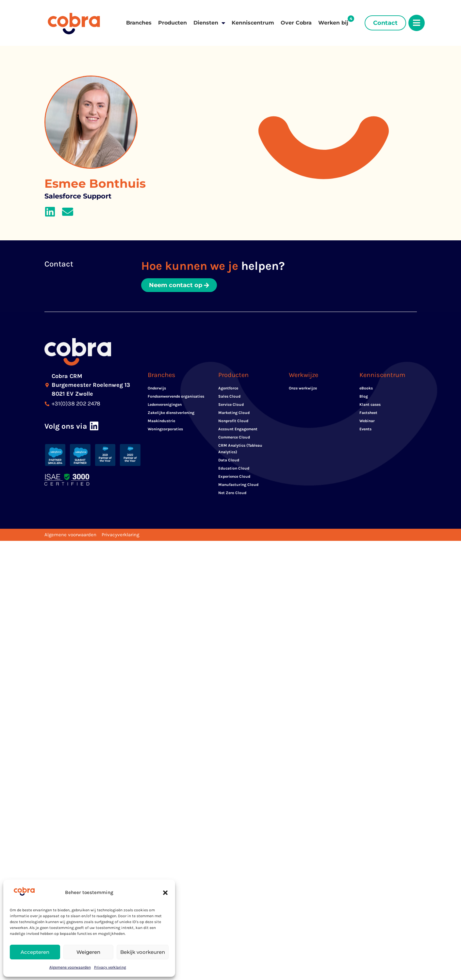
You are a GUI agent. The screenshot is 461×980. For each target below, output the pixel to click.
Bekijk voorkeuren (143, 952)
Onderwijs (157, 388)
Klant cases (370, 404)
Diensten (209, 23)
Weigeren (88, 952)
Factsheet (368, 413)
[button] (165, 893)
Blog (364, 396)
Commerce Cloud (234, 437)
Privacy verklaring (110, 967)
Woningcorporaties (165, 429)
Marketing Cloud (234, 413)
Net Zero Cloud (232, 493)
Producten (173, 23)
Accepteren (35, 952)
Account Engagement (238, 429)
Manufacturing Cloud (238, 485)
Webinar (367, 421)
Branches (139, 23)
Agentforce (228, 388)
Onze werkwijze (303, 388)
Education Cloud (234, 468)
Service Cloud (231, 404)
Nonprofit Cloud (233, 421)
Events (365, 429)
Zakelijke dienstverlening (171, 413)
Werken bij (333, 23)
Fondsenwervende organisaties (176, 396)
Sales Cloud (229, 396)
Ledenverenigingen (165, 404)
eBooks (366, 388)
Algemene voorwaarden (70, 967)
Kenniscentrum (253, 23)
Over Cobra (296, 23)
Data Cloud (229, 460)
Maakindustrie (161, 421)
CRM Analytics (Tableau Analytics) (240, 449)
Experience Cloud (234, 476)
